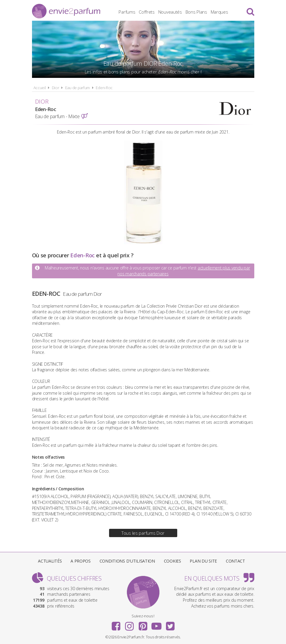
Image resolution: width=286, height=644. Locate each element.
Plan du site (203, 561)
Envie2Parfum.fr (66, 11)
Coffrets (147, 12)
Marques (219, 12)
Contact (235, 561)
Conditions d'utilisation (127, 561)
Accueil (40, 88)
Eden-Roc (104, 88)
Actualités (50, 561)
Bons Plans (196, 12)
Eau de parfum (78, 88)
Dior (56, 88)
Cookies (172, 561)
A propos (81, 561)
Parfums (127, 12)
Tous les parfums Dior (143, 533)
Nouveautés (170, 12)
